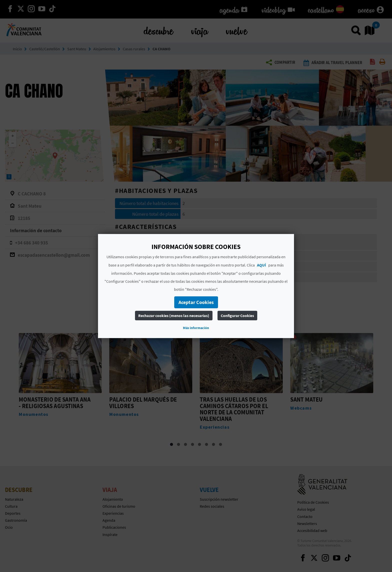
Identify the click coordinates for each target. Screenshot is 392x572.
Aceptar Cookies (196, 302)
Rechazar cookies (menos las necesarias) (174, 316)
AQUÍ (261, 265)
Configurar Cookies (237, 316)
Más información (196, 328)
